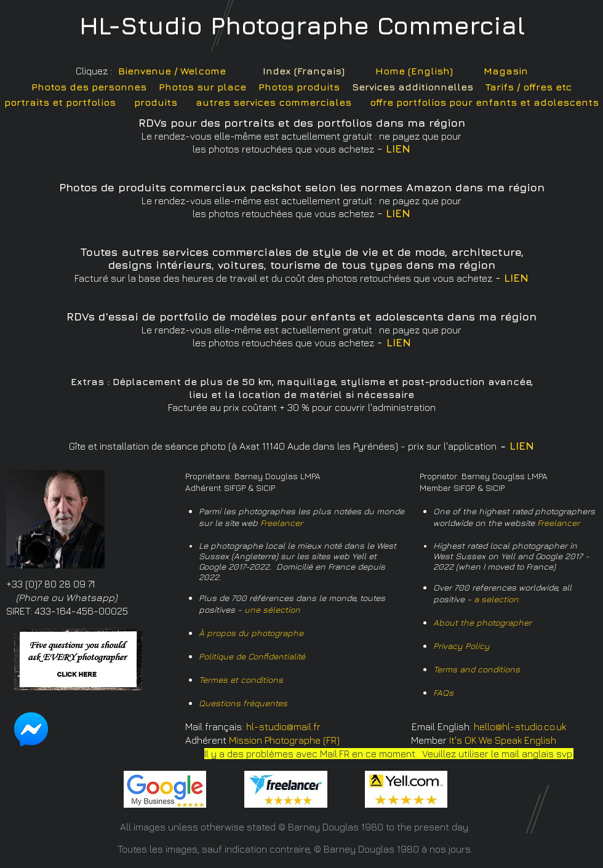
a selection (496, 599)
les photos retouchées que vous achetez (283, 343)
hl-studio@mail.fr (283, 727)
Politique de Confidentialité (252, 656)
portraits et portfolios (60, 102)
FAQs (443, 692)
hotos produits (302, 87)
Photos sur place (202, 87)
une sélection (272, 609)
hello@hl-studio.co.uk (520, 727)
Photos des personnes (89, 87)
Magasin (506, 71)
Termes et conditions (241, 679)
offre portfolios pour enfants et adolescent (481, 102)
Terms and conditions (477, 669)
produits (156, 102)
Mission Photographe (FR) (284, 740)
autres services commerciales (274, 102)
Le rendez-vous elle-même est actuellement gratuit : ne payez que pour (301, 330)
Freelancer (282, 523)
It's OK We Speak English (503, 740)
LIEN (398, 149)
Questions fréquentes (243, 703)
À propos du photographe (251, 633)
